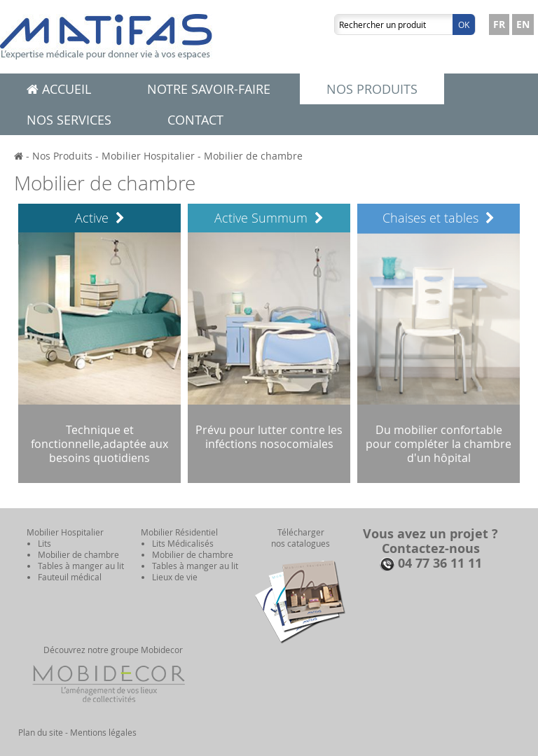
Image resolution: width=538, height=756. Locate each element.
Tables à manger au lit (81, 566)
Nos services (69, 120)
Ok (464, 24)
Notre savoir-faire (209, 89)
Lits (44, 543)
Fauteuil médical (70, 577)
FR (499, 24)
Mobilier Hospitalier (148, 156)
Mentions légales (103, 732)
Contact (195, 120)
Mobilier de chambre (253, 156)
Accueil (59, 89)
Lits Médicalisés (183, 543)
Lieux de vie (175, 577)
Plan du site (41, 732)
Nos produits (372, 89)
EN (523, 24)
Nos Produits (62, 156)
